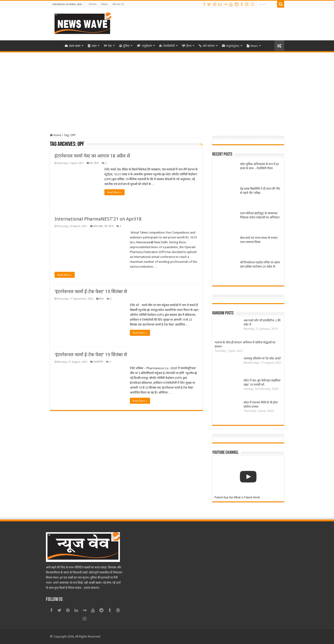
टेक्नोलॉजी (167, 46)
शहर (92, 46)
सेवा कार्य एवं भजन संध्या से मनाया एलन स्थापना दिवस (259, 240)
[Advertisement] (167, 87)
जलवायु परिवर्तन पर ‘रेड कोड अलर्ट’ (262, 358)
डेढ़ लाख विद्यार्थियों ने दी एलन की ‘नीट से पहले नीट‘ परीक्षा (260, 191)
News (104, 4)
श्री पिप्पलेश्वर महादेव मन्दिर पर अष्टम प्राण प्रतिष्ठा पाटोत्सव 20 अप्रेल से (260, 264)
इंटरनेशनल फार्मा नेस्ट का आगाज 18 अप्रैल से (92, 156)
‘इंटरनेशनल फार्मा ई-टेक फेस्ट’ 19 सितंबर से (91, 292)
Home (93, 4)
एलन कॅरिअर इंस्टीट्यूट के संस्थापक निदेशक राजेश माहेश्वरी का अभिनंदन (260, 215)
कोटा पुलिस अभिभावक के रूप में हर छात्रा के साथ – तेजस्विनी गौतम (259, 166)
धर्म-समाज (207, 46)
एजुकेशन (144, 46)
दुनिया (124, 46)
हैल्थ (187, 46)
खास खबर (73, 46)
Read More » (114, 192)
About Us (118, 4)
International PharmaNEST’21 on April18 (98, 219)
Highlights (231, 46)
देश (108, 46)
